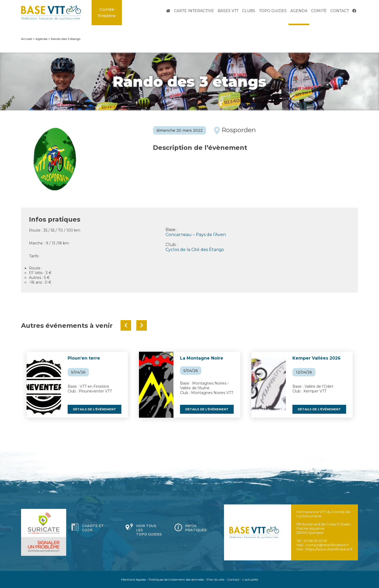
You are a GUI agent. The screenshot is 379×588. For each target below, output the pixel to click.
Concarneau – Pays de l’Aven (196, 235)
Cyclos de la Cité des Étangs (195, 250)
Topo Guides (273, 11)
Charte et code (93, 528)
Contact (340, 11)
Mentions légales (133, 579)
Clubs (249, 11)
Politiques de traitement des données (176, 579)
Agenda (299, 11)
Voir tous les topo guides (149, 530)
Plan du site (215, 579)
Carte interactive (194, 11)
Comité (319, 11)
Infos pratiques (196, 528)
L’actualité (250, 579)
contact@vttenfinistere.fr (327, 545)
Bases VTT (228, 11)
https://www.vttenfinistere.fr (329, 549)
